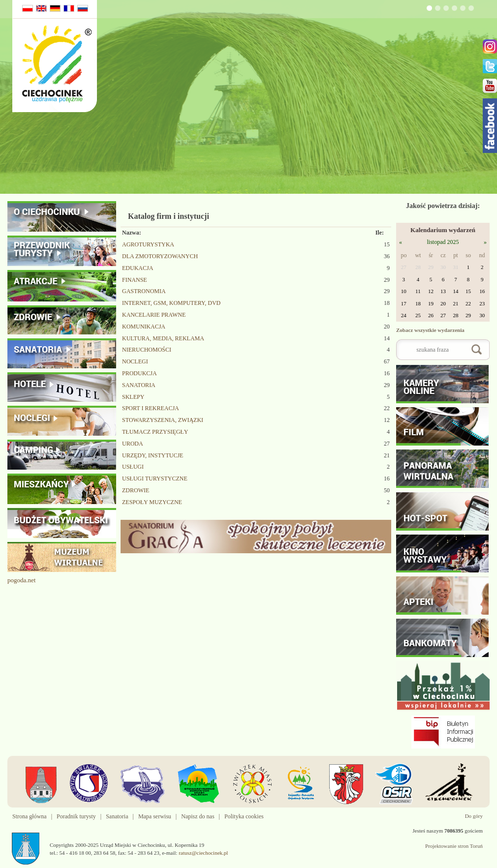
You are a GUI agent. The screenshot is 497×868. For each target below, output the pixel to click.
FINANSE (135, 280)
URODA (133, 444)
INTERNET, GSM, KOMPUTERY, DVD (171, 303)
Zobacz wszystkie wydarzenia (430, 330)
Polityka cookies (244, 816)
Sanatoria (117, 816)
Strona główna (30, 816)
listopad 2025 (443, 242)
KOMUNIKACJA (144, 327)
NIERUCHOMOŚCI (147, 350)
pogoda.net (21, 580)
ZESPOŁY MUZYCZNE (152, 502)
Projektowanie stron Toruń (454, 846)
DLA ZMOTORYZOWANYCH (160, 256)
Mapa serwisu (155, 816)
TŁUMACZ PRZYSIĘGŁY (155, 432)
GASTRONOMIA (144, 291)
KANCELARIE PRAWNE (154, 315)
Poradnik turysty (76, 816)
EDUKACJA (138, 268)
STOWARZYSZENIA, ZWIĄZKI (163, 420)
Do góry (474, 816)
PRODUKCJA (140, 373)
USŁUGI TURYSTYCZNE (155, 479)
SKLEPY (133, 397)
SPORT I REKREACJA (151, 408)
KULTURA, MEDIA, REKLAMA (163, 338)
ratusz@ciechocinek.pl (203, 853)
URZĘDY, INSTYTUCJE (153, 455)
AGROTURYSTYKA (148, 244)
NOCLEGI (135, 361)
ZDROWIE (136, 490)
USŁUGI (133, 467)
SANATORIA (139, 385)
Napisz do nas (198, 816)
